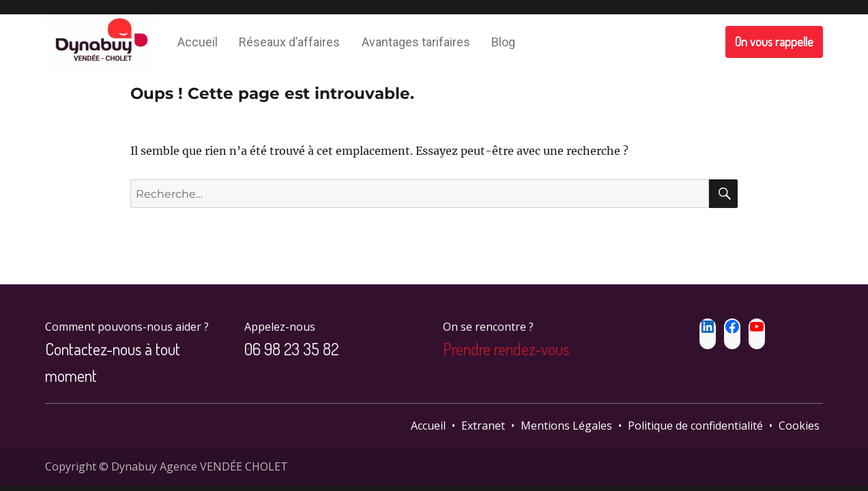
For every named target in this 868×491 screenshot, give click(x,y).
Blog (503, 42)
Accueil (198, 42)
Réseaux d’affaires (289, 42)
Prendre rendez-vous (506, 349)
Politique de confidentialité (695, 426)
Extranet (483, 426)
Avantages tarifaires (416, 42)
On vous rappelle (774, 42)
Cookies (799, 426)
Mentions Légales (566, 426)
